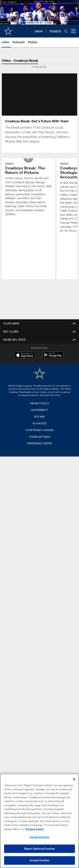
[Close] (74, 779)
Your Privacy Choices (39, 430)
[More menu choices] (73, 31)
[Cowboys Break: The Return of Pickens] (28, 190)
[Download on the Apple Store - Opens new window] (25, 355)
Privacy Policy (40, 403)
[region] (39, 821)
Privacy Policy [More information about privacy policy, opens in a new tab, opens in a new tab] (35, 829)
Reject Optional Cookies (39, 849)
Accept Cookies (39, 860)
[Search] (66, 31)
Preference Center (40, 443)
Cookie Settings (40, 437)
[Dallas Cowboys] (40, 374)
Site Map (39, 417)
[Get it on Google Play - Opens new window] (53, 357)
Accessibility (40, 410)
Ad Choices (39, 423)
